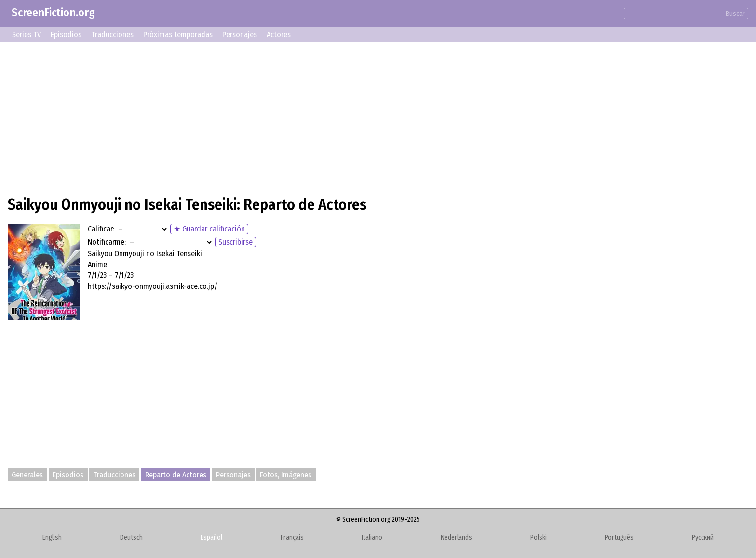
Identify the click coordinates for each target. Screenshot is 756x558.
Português (619, 538)
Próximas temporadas (178, 34)
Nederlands (456, 538)
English (52, 538)
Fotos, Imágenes (286, 475)
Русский (703, 538)
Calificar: (101, 229)
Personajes (240, 34)
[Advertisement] (297, 118)
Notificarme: (107, 242)
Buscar (735, 14)
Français (292, 538)
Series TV (27, 34)
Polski (539, 538)
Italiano (372, 538)
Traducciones (112, 34)
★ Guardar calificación (209, 229)
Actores (279, 34)
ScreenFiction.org (53, 13)
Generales (27, 475)
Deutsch (131, 538)
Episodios (66, 34)
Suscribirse (236, 242)
